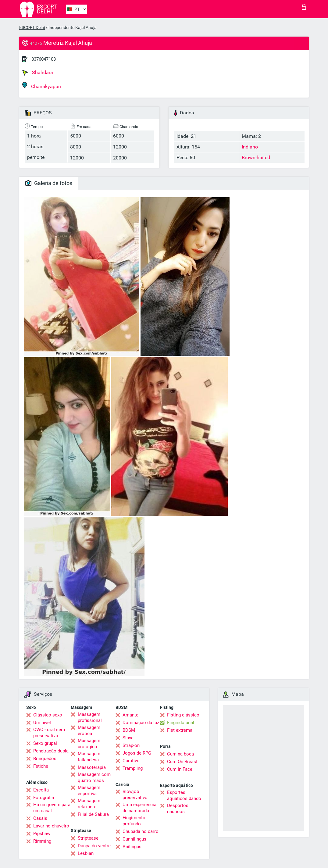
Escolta (41, 790)
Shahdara (38, 73)
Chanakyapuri (42, 86)
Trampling (133, 768)
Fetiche (41, 766)
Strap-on (131, 745)
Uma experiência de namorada (139, 808)
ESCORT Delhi (32, 27)
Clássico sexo (48, 715)
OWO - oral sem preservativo (49, 733)
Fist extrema (180, 730)
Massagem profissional (90, 717)
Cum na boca (180, 754)
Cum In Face (180, 769)
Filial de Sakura (93, 814)
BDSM (129, 730)
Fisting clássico (183, 715)
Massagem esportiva (89, 791)
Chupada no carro (141, 831)
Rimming (42, 841)
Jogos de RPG (137, 753)
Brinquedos (45, 759)
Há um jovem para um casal (52, 808)
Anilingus (132, 847)
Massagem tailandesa (89, 757)
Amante (130, 715)
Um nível (42, 723)
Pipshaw (42, 834)
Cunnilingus (134, 839)
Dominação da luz (141, 723)
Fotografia (44, 798)
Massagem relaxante (89, 804)
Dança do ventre (94, 846)
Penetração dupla (51, 751)
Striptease (88, 838)
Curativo (131, 761)
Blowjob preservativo (135, 795)
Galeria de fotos (49, 183)
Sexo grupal (45, 743)
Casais (40, 818)
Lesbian (86, 853)
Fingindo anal (181, 723)
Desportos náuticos (178, 809)
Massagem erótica (89, 730)
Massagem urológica (89, 744)
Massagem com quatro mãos (94, 777)
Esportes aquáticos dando (184, 795)
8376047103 (44, 59)
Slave (128, 738)
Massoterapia (92, 767)
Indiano (250, 147)
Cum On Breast (182, 762)
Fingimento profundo (134, 821)
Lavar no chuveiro (51, 826)
